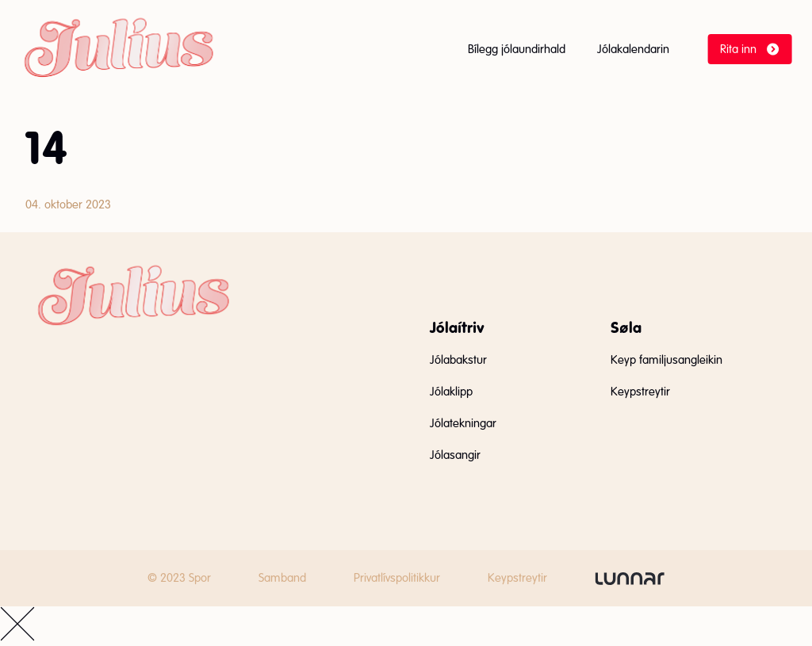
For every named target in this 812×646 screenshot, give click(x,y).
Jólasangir (455, 455)
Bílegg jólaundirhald (517, 49)
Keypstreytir (640, 392)
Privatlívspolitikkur (397, 578)
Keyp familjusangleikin (666, 360)
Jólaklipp (451, 392)
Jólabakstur (458, 360)
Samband (282, 578)
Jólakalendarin (633, 49)
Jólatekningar (463, 423)
